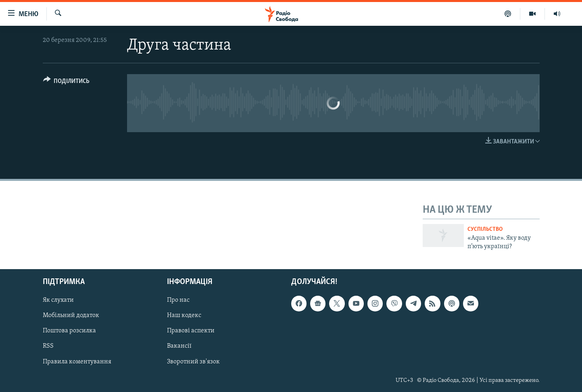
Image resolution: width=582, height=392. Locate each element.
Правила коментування (77, 362)
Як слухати (58, 301)
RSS (48, 346)
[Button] (67, 82)
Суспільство (485, 229)
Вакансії (179, 346)
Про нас (178, 301)
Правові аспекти (191, 331)
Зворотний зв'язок (193, 362)
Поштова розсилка (69, 331)
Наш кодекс (184, 316)
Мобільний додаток (71, 316)
